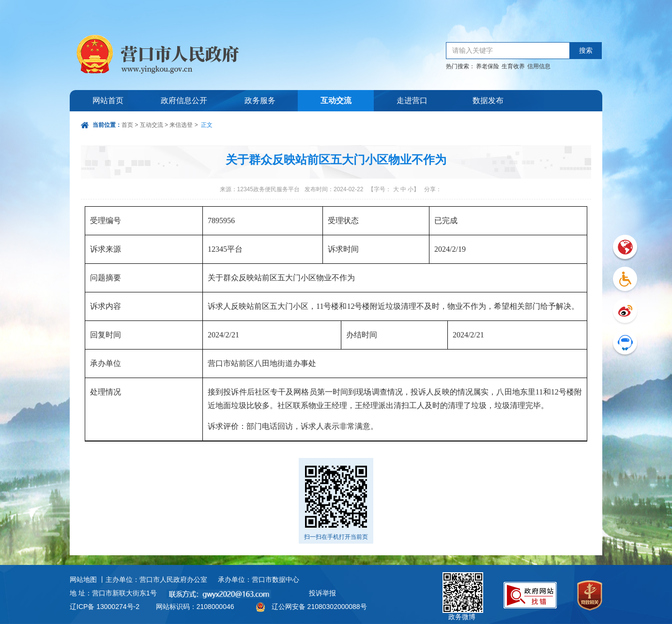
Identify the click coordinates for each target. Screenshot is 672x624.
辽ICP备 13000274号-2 (105, 607)
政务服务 (260, 100)
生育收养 (513, 66)
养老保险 (488, 66)
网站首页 (108, 100)
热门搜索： (460, 66)
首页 (127, 125)
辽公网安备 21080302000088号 (319, 607)
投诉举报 (322, 593)
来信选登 (181, 125)
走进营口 (412, 100)
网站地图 (83, 579)
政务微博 (463, 583)
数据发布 (488, 100)
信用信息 (539, 66)
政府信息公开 (184, 100)
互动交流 (336, 100)
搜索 (586, 51)
